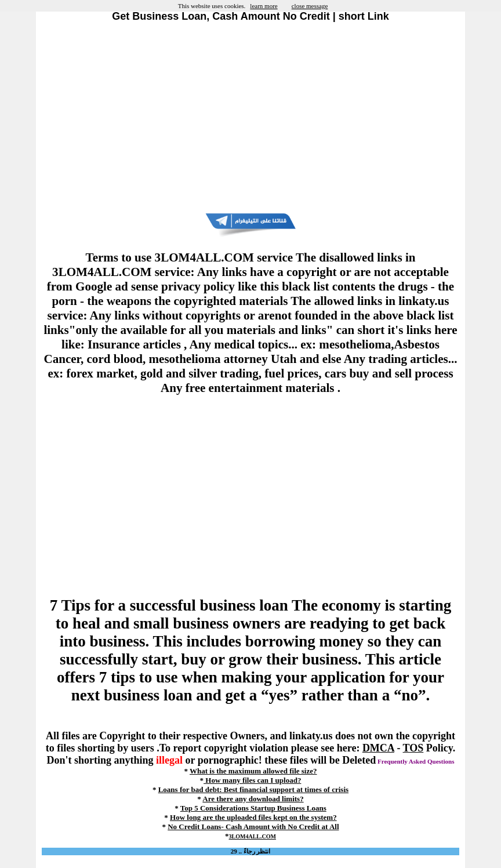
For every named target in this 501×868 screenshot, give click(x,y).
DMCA (378, 748)
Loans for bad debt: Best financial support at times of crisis (253, 789)
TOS (413, 748)
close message (310, 6)
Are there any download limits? (253, 799)
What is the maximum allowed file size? (253, 771)
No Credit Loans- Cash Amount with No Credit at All (253, 827)
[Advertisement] (251, 118)
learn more (264, 6)
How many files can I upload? (252, 780)
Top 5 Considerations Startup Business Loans (253, 808)
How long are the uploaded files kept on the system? (253, 817)
